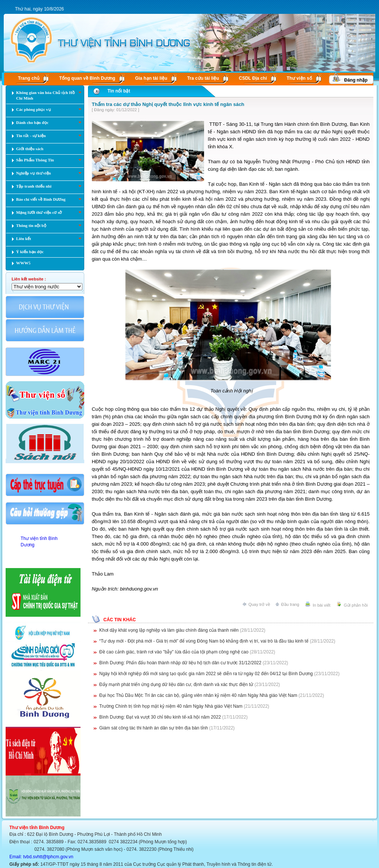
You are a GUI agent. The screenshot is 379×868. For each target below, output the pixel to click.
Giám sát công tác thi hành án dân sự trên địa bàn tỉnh (154, 728)
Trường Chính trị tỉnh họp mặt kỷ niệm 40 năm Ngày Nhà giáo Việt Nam (171, 706)
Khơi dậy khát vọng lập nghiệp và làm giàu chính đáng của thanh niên (169, 630)
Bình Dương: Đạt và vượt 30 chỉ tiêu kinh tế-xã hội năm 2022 (160, 717)
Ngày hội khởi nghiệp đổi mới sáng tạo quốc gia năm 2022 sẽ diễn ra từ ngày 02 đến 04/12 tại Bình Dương (206, 674)
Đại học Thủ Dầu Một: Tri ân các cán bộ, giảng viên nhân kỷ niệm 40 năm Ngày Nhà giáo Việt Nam (198, 695)
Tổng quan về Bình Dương (87, 78)
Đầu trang (290, 604)
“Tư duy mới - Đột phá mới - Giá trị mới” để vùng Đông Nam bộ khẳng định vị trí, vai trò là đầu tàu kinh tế (204, 641)
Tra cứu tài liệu (203, 78)
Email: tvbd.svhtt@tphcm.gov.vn (41, 857)
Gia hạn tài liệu (151, 78)
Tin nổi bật (119, 91)
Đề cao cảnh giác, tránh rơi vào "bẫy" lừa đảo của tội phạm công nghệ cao (174, 652)
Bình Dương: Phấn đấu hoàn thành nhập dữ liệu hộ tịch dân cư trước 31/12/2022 (180, 663)
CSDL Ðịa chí (253, 78)
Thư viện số (299, 78)
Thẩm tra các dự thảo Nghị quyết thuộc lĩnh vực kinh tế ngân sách (168, 104)
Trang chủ (29, 78)
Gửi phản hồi (356, 605)
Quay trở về (259, 604)
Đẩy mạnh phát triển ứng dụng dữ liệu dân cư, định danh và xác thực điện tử (176, 685)
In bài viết (322, 605)
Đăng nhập (356, 80)
